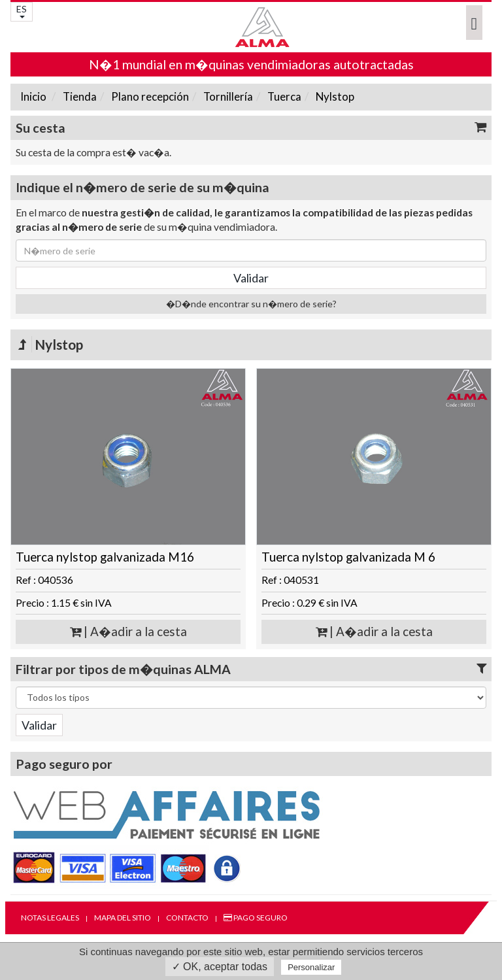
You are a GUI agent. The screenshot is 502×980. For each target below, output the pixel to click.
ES (22, 11)
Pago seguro (256, 918)
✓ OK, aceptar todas (220, 967)
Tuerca (283, 96)
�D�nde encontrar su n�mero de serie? (251, 304)
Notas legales (50, 918)
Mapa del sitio (123, 918)
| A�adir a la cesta (128, 632)
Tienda (79, 96)
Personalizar (311, 967)
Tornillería (227, 96)
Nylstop (334, 96)
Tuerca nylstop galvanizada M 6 (348, 557)
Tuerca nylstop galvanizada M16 (105, 557)
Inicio (33, 96)
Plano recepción (149, 96)
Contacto (187, 918)
